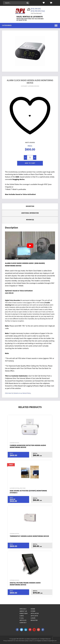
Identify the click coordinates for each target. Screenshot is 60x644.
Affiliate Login (34, 617)
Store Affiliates (35, 612)
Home (33, 609)
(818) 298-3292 (36, 9)
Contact (23, 623)
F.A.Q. (22, 618)
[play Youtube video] (30, 246)
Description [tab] (30, 206)
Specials (23, 609)
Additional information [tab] (30, 213)
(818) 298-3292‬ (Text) (38, 11)
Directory (24, 614)
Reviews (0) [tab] (30, 220)
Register (34, 620)
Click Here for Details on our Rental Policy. (18, 393)
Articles (23, 620)
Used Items (23, 488)
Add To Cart (30, 163)
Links (22, 616)
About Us (23, 611)
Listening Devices (34, 86)
